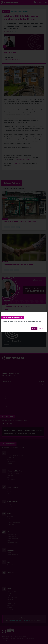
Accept (34, 328)
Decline (41, 328)
